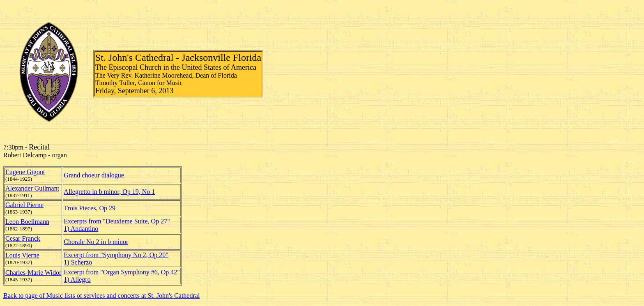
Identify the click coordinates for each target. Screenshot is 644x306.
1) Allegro (77, 280)
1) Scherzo (78, 262)
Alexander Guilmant (32, 188)
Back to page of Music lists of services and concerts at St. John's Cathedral (101, 296)
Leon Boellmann (27, 222)
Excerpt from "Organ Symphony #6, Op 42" (122, 272)
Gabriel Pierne (24, 205)
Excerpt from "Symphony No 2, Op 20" (116, 255)
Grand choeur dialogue (94, 175)
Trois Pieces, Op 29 (90, 208)
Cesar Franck (23, 238)
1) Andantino (81, 229)
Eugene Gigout (25, 172)
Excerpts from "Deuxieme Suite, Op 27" (117, 221)
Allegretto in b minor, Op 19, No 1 (109, 192)
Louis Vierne (22, 255)
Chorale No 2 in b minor (96, 242)
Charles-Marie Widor (33, 273)
